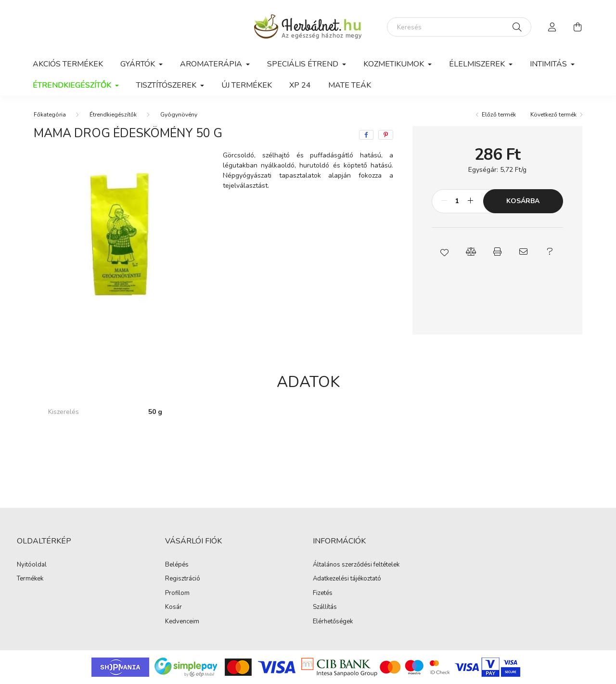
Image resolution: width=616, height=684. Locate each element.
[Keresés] (459, 27)
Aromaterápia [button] (212, 64)
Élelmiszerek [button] (478, 64)
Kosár (173, 607)
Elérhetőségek (333, 622)
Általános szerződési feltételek (356, 565)
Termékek (30, 579)
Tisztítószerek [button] (167, 85)
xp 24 (300, 85)
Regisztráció (183, 579)
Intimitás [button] (549, 64)
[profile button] (552, 27)
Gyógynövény (179, 115)
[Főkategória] (50, 115)
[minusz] (444, 201)
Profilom (177, 594)
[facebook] (366, 135)
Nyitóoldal (32, 565)
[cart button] (577, 27)
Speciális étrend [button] (304, 64)
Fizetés (323, 594)
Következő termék (553, 115)
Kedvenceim (182, 622)
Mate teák (350, 85)
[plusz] (471, 201)
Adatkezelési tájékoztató (347, 579)
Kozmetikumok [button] (395, 64)
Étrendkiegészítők (113, 115)
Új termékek (247, 85)
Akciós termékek (68, 64)
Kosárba (523, 201)
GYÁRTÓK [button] (139, 64)
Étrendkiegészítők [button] (73, 85)
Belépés (177, 565)
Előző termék (499, 115)
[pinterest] (386, 135)
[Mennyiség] (457, 201)
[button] (445, 252)
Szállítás (325, 607)
